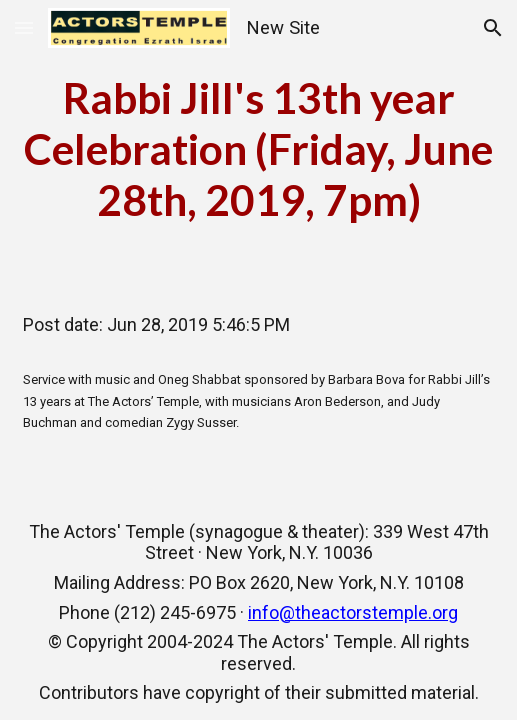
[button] (24, 27)
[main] (258, 149)
